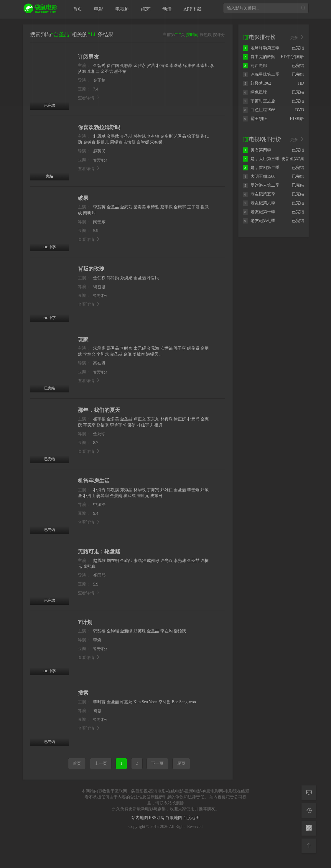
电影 (99, 9)
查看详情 (89, 169)
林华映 (140, 490)
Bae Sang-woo (184, 702)
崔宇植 (99, 419)
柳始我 (180, 631)
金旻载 (113, 136)
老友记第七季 (259, 221)
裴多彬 (167, 136)
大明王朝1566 (259, 176)
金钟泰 (89, 142)
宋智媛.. (157, 142)
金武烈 (126, 207)
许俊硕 (129, 425)
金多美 (113, 419)
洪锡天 (152, 354)
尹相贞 (156, 425)
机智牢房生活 (94, 481)
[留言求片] (309, 793)
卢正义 (140, 419)
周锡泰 (116, 142)
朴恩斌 (99, 136)
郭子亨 (180, 348)
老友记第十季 (259, 212)
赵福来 (103, 425)
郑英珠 (140, 631)
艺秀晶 (180, 136)
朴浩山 (89, 496)
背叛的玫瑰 (91, 269)
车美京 (89, 425)
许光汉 (167, 561)
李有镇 (153, 136)
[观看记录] (309, 811)
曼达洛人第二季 (261, 185)
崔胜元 (143, 496)
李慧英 (99, 207)
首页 (77, 763)
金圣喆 (126, 136)
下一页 (157, 763)
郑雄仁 (167, 490)
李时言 (126, 348)
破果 (83, 198)
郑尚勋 (113, 278)
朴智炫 (140, 136)
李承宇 (116, 425)
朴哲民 (153, 278)
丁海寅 (153, 490)
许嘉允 (126, 702)
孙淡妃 (126, 278)
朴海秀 (99, 490)
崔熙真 (89, 567)
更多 (297, 37)
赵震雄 (99, 561)
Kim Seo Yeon (145, 702)
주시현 (164, 702)
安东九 (153, 419)
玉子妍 (193, 207)
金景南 (116, 496)
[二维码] (309, 828)
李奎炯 (193, 490)
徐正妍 (193, 136)
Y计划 (85, 622)
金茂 (127, 354)
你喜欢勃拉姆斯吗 (99, 127)
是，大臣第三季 (261, 159)
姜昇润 (103, 496)
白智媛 (143, 142)
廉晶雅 (140, 561)
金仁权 (99, 278)
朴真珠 (167, 419)
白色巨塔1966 (259, 110)
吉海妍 (129, 142)
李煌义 (89, 354)
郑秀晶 (113, 348)
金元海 (153, 348)
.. (160, 354)
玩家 (83, 340)
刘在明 (113, 561)
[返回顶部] (309, 846)
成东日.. (157, 496)
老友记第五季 (259, 194)
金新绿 (126, 631)
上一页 (101, 763)
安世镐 (167, 348)
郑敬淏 (113, 490)
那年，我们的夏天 (99, 410)
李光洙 (180, 561)
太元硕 (140, 348)
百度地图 (191, 818)
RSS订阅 (157, 818)
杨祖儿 (103, 142)
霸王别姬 (255, 119)
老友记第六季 (259, 203)
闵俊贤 (193, 348)
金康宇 (180, 207)
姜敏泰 (139, 354)
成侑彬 (153, 561)
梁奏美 (140, 207)
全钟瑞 (113, 631)
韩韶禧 (99, 631)
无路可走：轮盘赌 (99, 552)
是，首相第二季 (261, 168)
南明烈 (89, 213)
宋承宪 (99, 348)
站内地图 (140, 818)
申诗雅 (153, 207)
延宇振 (167, 207)
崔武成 (129, 496)
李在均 (167, 631)
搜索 (83, 693)
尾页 (181, 763)
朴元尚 (193, 419)
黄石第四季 (257, 150)
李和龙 (103, 354)
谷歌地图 (174, 818)
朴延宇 (143, 425)
